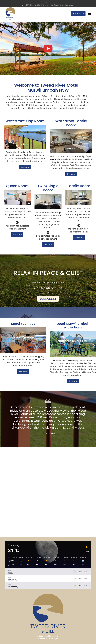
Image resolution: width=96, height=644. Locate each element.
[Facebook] (46, 2)
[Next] (44, 137)
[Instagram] (50, 2)
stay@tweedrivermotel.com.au (62, 5)
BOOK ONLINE (48, 299)
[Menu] (90, 14)
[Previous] (6, 137)
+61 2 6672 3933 (42, 5)
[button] (11, 561)
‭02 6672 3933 (29, 5)
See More (25, 167)
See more (23, 371)
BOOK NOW (78, 14)
